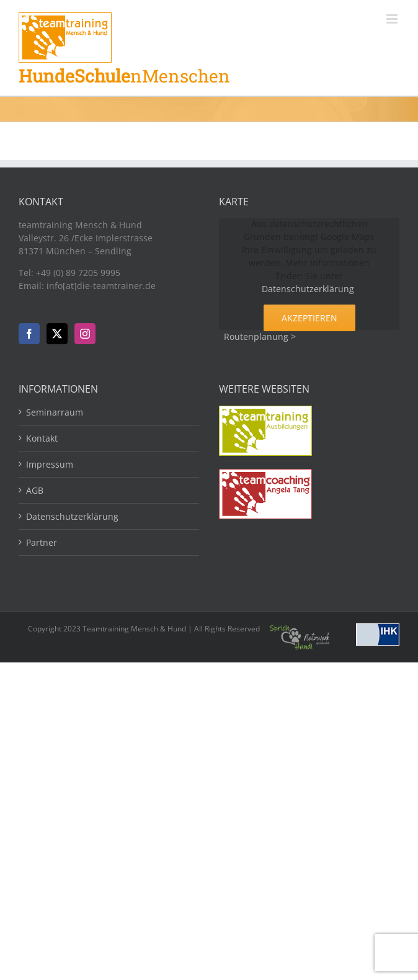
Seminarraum (55, 412)
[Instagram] (85, 334)
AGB (35, 490)
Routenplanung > (260, 336)
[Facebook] (29, 334)
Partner (42, 542)
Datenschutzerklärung (308, 289)
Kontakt (42, 438)
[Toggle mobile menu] (393, 19)
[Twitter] (57, 334)
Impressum (50, 464)
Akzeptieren (309, 318)
